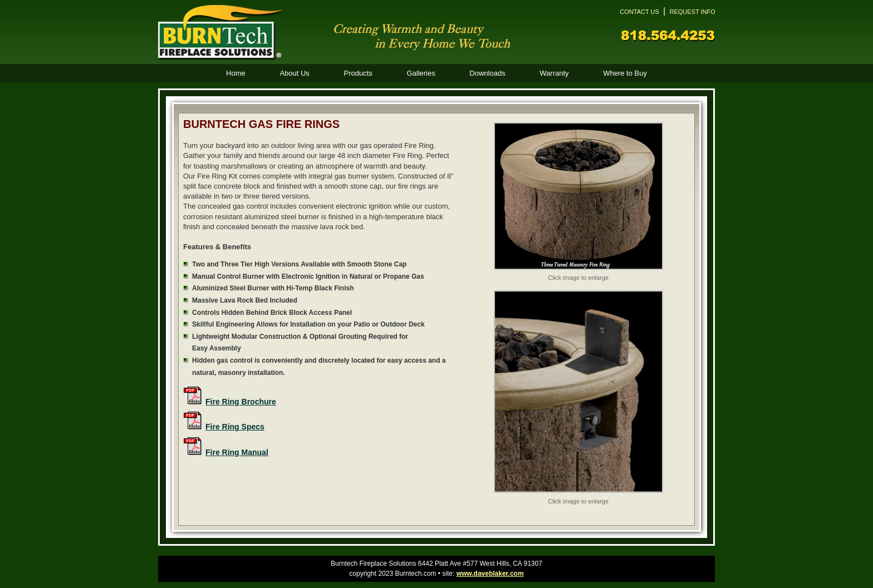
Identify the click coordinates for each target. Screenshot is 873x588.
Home (236, 73)
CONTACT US (639, 12)
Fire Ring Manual (237, 452)
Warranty (554, 73)
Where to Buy (625, 73)
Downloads (487, 73)
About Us (294, 73)
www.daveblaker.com (490, 574)
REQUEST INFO (692, 12)
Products (358, 73)
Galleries (421, 73)
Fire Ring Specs (235, 427)
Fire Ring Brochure (241, 402)
